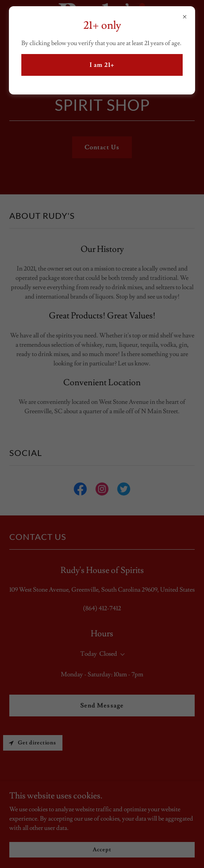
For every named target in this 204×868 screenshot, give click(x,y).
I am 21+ (102, 65)
